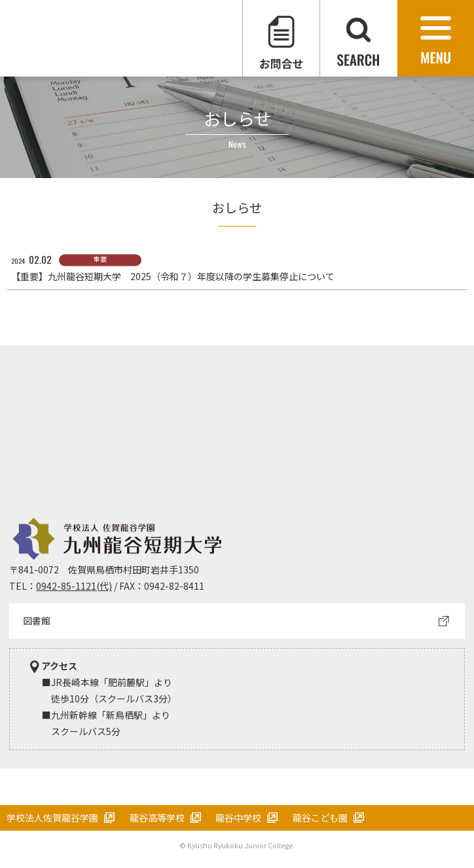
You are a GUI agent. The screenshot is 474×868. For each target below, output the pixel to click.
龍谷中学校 (238, 818)
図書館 (37, 621)
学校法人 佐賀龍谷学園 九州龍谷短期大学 (121, 38)
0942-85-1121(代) (74, 586)
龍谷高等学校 (157, 818)
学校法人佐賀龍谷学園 (52, 818)
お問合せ (281, 38)
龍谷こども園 (320, 818)
